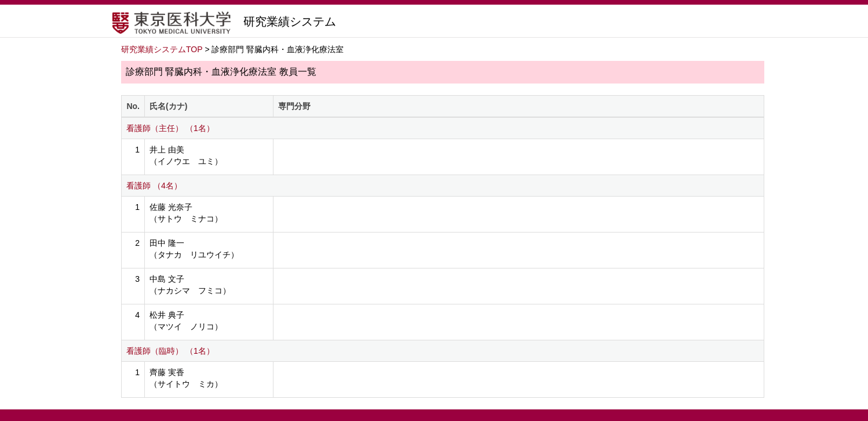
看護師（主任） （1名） (170, 128)
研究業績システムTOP (162, 49)
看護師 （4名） (154, 186)
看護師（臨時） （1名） (170, 351)
